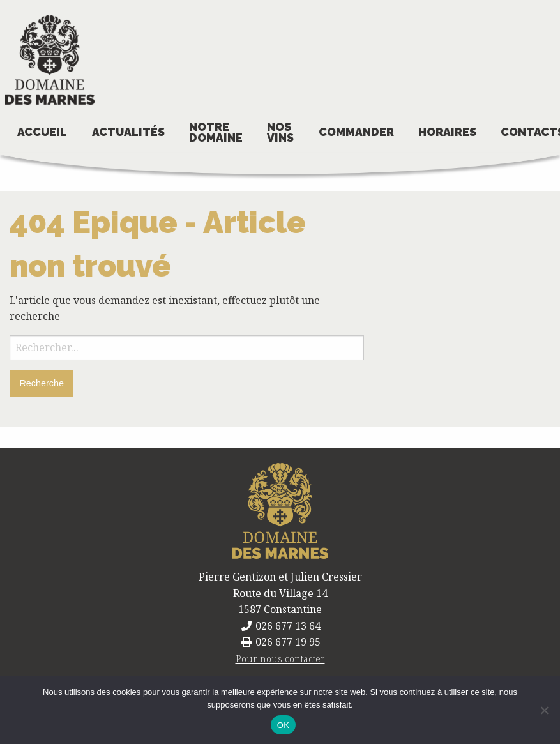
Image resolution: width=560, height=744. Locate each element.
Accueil (42, 132)
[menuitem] (42, 134)
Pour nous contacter (280, 659)
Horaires (447, 132)
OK (283, 725)
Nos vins (280, 133)
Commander (356, 132)
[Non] (544, 710)
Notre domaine (216, 133)
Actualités (128, 132)
